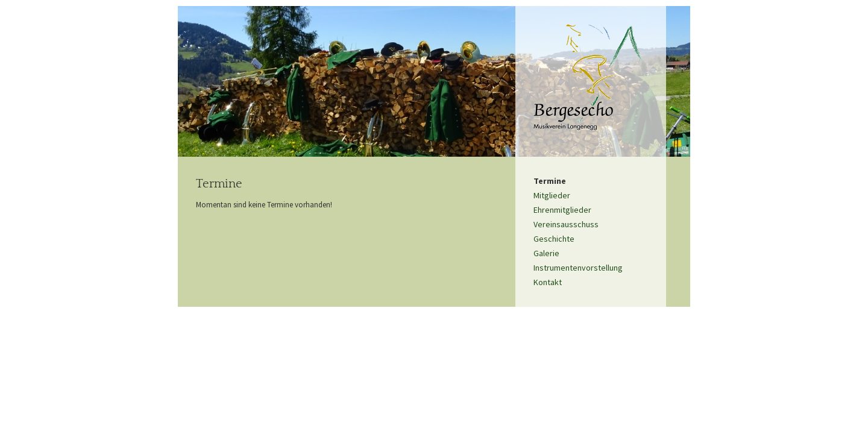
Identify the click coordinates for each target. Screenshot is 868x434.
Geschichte (554, 239)
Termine (550, 181)
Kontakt (548, 282)
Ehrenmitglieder (562, 210)
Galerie (546, 253)
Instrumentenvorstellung (578, 268)
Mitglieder (552, 195)
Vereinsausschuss (566, 224)
